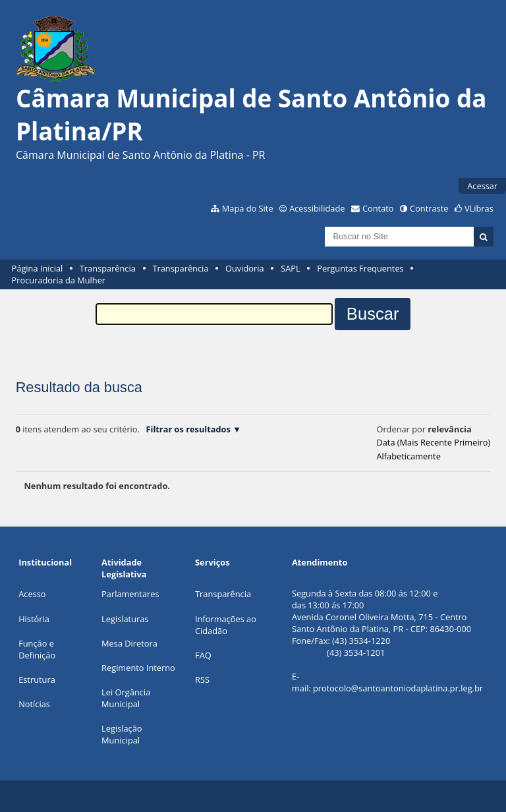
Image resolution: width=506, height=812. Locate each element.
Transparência (108, 268)
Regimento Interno (138, 668)
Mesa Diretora (129, 643)
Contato (378, 208)
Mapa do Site (248, 208)
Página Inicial (38, 268)
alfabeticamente (408, 456)
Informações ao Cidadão (226, 625)
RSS (202, 680)
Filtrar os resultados (188, 429)
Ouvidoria (245, 268)
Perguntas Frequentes (360, 268)
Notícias (34, 704)
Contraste (429, 208)
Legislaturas (125, 619)
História (34, 619)
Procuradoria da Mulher (59, 280)
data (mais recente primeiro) (433, 442)
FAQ (203, 655)
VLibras (479, 208)
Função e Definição (37, 649)
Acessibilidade (317, 208)
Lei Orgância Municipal (126, 698)
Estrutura (37, 680)
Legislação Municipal (122, 734)
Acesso (32, 594)
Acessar (482, 186)
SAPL (291, 268)
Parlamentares (130, 594)
